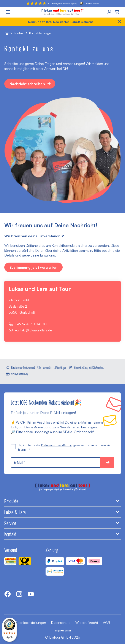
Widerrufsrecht (87, 623)
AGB (107, 623)
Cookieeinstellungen (30, 623)
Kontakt (19, 33)
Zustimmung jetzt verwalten (33, 267)
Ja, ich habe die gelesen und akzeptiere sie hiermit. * (61, 447)
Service (62, 523)
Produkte (62, 501)
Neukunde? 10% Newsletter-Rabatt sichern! (60, 22)
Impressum (63, 630)
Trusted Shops (89, 3)
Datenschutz (61, 623)
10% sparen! (107, 462)
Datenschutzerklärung (57, 445)
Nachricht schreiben (30, 84)
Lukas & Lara (62, 512)
